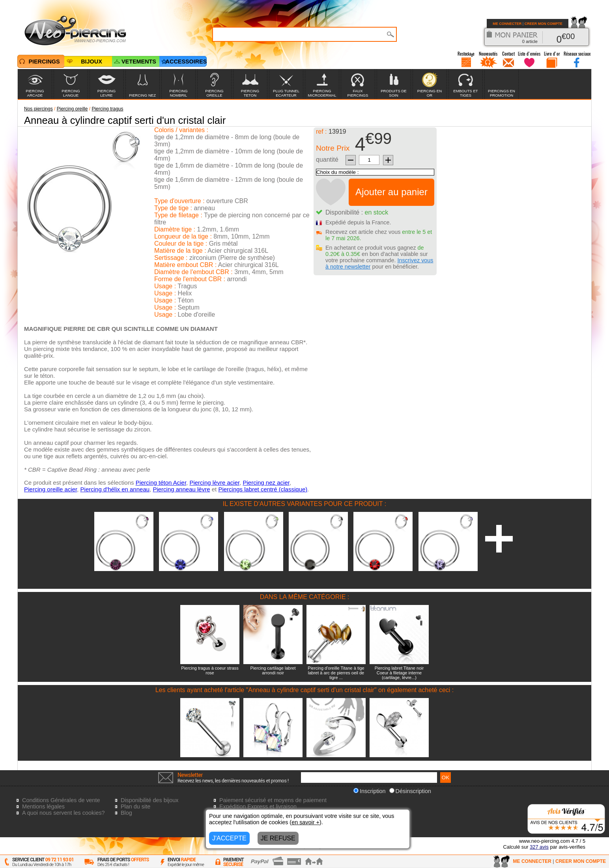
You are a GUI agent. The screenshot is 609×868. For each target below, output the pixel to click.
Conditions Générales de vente (61, 800)
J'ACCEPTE (229, 838)
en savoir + (305, 822)
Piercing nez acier (266, 483)
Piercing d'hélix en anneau (115, 489)
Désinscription (410, 791)
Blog (126, 813)
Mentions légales (43, 806)
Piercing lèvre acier (214, 483)
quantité (327, 160)
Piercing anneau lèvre (181, 489)
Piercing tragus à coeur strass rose (210, 670)
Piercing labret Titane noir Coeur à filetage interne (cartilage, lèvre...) (399, 673)
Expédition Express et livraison (258, 806)
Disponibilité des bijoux (149, 800)
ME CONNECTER (507, 24)
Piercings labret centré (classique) (263, 489)
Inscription (370, 791)
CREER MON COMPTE (544, 24)
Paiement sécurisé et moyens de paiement (273, 800)
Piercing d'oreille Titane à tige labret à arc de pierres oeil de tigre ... (336, 673)
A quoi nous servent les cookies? (64, 813)
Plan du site (135, 806)
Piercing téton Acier (161, 483)
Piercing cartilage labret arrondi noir (273, 670)
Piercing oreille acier (50, 489)
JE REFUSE (278, 838)
